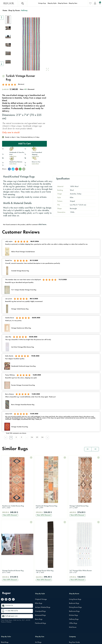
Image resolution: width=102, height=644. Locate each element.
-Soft (51, 641)
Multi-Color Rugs (7, 598)
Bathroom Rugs (74, 547)
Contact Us (9, 541)
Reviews (72, 586)
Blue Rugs (4, 582)
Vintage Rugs (42, 3)
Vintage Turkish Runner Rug (51, 507)
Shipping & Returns (76, 582)
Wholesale (73, 606)
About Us (72, 598)
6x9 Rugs (38, 590)
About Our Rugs (75, 602)
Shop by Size (73, 3)
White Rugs (5, 630)
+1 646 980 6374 (12, 546)
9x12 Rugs (39, 598)
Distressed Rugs (40, 551)
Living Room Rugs (75, 535)
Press (71, 590)
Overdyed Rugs (40, 547)
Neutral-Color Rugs (8, 602)
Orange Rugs (6, 606)
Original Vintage (41, 535)
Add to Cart (24, 144)
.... (27, 438)
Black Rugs (5, 578)
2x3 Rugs (38, 578)
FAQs (71, 594)
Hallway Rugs (74, 555)
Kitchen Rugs (73, 551)
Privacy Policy (82, 637)
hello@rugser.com (11, 551)
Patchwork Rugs (40, 559)
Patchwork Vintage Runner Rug (17, 507)
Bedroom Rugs (74, 539)
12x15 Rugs (39, 606)
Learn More (13, 164)
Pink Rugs (4, 610)
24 (32, 438)
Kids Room (73, 563)
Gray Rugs (5, 590)
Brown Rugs (5, 586)
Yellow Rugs (5, 626)
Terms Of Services (94, 637)
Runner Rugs (39, 610)
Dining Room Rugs (75, 543)
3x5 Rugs (38, 582)
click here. (42, 225)
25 (37, 438)
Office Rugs (73, 559)
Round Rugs (39, 614)
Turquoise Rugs (6, 622)
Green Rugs (5, 594)
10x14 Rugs (39, 602)
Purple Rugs (5, 614)
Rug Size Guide (74, 578)
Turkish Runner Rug (85, 507)
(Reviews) (21, 84)
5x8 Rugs (38, 586)
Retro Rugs (39, 555)
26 (42, 438)
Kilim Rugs (39, 539)
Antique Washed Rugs (43, 543)
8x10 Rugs (39, 594)
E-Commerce (57, 641)
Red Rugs (4, 618)
